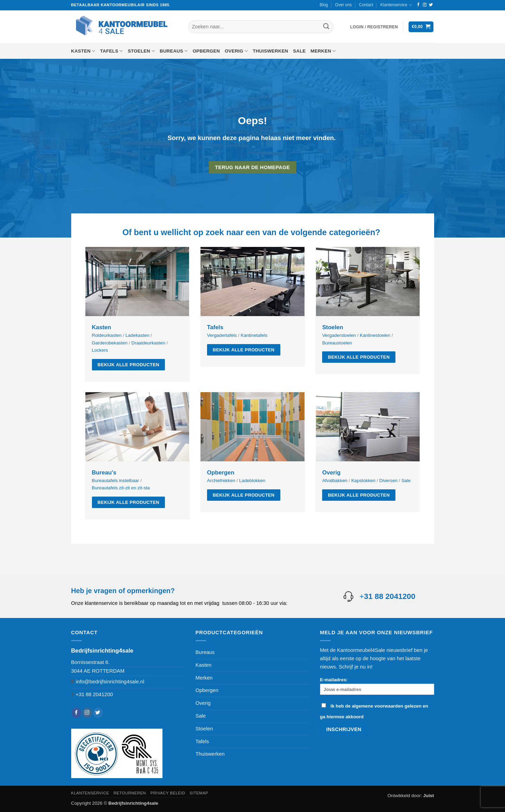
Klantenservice (396, 5)
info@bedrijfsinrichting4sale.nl (110, 682)
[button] (374, 27)
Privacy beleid (168, 793)
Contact (366, 5)
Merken (323, 51)
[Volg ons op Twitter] (431, 5)
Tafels (112, 51)
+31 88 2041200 (94, 694)
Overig (236, 51)
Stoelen (141, 51)
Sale (300, 51)
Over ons (343, 5)
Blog (324, 5)
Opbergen (206, 51)
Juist (428, 796)
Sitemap (199, 793)
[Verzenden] (326, 27)
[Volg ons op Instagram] (425, 5)
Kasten (83, 51)
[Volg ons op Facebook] (418, 5)
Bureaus (174, 51)
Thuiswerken (270, 51)
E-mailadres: (377, 686)
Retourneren (130, 793)
